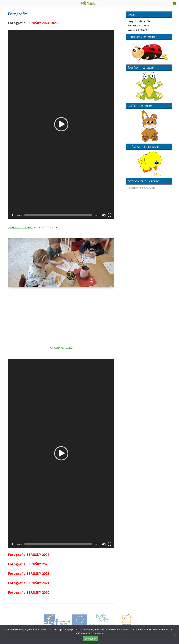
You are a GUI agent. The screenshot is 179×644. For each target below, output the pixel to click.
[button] (61, 124)
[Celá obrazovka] (110, 215)
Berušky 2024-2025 (20, 227)
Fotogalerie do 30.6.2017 (142, 188)
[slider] (58, 215)
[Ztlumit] (104, 215)
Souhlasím (90, 639)
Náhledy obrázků (61, 348)
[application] (61, 124)
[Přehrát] (13, 215)
